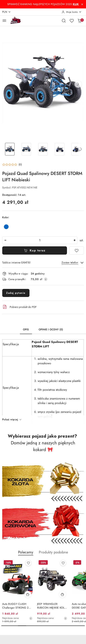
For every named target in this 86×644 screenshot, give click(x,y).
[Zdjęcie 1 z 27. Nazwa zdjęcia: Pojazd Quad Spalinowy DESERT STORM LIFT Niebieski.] (10, 149)
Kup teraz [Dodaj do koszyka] (35, 250)
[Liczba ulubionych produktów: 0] (72, 21)
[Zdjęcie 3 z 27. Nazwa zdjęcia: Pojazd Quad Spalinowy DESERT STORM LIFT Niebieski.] (43, 149)
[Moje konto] (72, 12)
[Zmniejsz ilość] (5, 240)
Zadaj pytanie (16, 293)
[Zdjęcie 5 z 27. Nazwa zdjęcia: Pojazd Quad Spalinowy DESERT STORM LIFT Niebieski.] (76, 149)
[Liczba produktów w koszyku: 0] (79, 21)
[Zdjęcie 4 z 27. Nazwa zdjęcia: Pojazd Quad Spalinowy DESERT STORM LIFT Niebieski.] (60, 149)
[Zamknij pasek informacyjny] (82, 4)
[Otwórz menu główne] (4, 21)
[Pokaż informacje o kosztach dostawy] (46, 279)
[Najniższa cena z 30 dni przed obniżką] (65, 618)
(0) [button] (20, 165)
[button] (78, 84)
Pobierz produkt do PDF (19, 307)
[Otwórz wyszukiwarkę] (64, 21)
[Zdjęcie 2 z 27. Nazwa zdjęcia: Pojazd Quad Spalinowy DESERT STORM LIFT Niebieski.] (26, 149)
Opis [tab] (26, 329)
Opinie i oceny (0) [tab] (51, 329)
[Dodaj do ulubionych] (76, 250)
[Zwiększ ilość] (74, 240)
